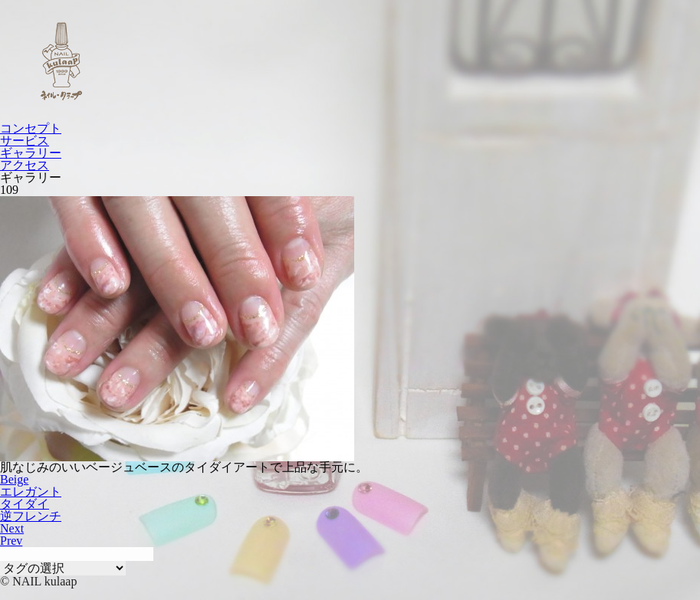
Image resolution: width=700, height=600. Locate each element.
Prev (11, 541)
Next (12, 528)
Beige (14, 479)
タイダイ (25, 504)
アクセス (25, 165)
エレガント (31, 492)
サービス (25, 141)
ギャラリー (31, 153)
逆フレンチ (31, 516)
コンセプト (31, 128)
